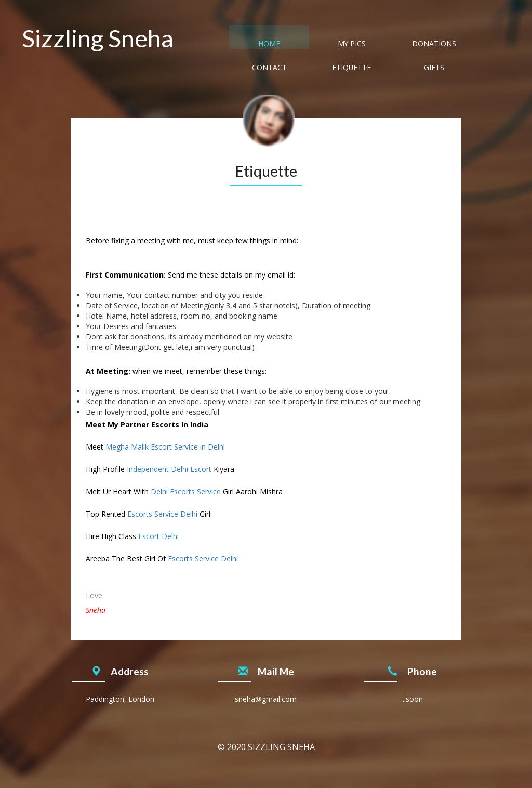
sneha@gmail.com (266, 699)
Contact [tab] (378, 44)
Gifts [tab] (483, 44)
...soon (412, 699)
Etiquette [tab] (431, 44)
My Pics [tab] (272, 44)
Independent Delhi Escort (169, 469)
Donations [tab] (325, 44)
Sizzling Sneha (98, 38)
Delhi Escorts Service (186, 491)
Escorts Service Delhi (162, 514)
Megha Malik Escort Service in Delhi (165, 447)
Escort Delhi (158, 536)
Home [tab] (219, 44)
